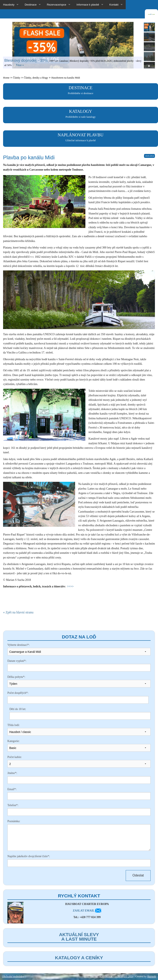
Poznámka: (14, 821)
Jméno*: (12, 773)
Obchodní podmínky (13, 977)
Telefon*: (13, 805)
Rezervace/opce (57, 5)
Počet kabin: (15, 757)
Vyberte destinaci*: (19, 645)
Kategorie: (13, 741)
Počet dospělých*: (18, 693)
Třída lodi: (14, 725)
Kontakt (114, 5)
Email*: (12, 789)
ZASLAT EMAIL (87, 911)
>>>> (70, 586)
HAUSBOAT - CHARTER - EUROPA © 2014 (109, 977)
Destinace (31, 5)
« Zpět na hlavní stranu (18, 612)
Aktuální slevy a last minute (79, 937)
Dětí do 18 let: (18, 709)
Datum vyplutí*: (17, 661)
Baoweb (152, 977)
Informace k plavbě (88, 5)
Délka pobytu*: (16, 677)
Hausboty (9, 5)
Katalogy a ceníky (79, 958)
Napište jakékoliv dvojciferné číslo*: (29, 856)
